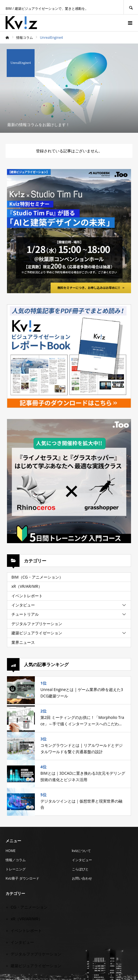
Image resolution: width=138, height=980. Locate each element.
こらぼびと (80, 869)
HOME (11, 851)
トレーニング (16, 869)
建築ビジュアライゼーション (37, 633)
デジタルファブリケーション (37, 624)
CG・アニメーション (29, 907)
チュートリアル (25, 614)
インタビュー (23, 605)
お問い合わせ (82, 878)
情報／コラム (16, 860)
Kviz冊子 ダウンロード (22, 878)
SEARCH (131, 7)
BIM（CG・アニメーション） (37, 577)
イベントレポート (27, 596)
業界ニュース (23, 642)
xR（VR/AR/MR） (27, 586)
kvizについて (82, 851)
